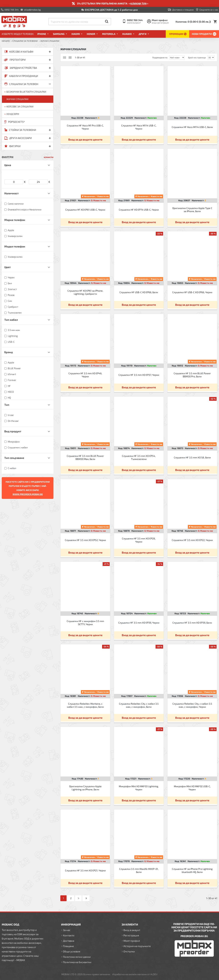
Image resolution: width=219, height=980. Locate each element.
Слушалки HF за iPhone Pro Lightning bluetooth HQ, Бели (192, 870)
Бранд (9, 352)
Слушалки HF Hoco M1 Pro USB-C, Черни (85, 127)
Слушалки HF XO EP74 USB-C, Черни (139, 210)
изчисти (49, 157)
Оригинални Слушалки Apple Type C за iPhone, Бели (192, 210)
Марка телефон (15, 220)
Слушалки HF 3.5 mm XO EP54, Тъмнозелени (139, 457)
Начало (6, 41)
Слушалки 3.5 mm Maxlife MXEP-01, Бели (139, 870)
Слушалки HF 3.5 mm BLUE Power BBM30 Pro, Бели (192, 375)
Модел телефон (15, 246)
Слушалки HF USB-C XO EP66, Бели (139, 292)
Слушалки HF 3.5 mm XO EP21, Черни (85, 870)
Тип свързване (14, 458)
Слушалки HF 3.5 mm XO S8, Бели (192, 457)
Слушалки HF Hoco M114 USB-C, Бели (192, 127)
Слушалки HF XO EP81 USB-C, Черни (85, 210)
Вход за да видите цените (85, 139)
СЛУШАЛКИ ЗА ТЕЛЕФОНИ (25, 41)
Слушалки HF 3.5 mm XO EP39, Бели (192, 623)
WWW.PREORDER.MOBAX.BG (28, 494)
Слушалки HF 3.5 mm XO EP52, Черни (85, 540)
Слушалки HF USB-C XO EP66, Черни (192, 292)
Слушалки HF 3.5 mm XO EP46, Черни (85, 375)
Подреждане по (160, 57)
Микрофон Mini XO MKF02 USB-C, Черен (192, 788)
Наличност (11, 193)
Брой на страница (197, 57)
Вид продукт (13, 431)
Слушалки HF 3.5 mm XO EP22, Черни (192, 540)
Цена (8, 165)
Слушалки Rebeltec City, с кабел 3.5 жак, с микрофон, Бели (139, 705)
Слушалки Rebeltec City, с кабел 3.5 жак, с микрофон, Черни (192, 705)
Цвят (8, 267)
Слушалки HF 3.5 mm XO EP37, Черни (139, 375)
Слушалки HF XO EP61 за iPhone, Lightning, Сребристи (85, 292)
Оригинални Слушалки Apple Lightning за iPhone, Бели (85, 788)
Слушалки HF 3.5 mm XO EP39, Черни (139, 623)
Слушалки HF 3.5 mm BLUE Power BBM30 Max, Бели (85, 457)
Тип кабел (11, 320)
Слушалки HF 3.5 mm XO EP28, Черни (139, 540)
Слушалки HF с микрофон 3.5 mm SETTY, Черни (85, 623)
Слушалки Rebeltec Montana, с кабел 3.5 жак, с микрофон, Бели (85, 705)
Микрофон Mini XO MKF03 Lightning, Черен (139, 788)
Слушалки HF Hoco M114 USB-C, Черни (139, 127)
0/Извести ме (98, 200)
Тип (7, 405)
